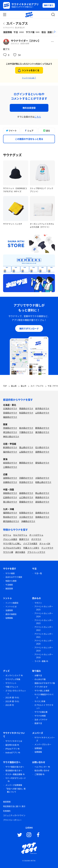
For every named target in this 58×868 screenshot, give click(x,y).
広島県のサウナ (10, 497)
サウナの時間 (40, 716)
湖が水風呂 (20, 552)
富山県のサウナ (26, 447)
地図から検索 (11, 581)
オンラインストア (13, 675)
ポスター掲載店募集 (14, 774)
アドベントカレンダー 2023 (44, 622)
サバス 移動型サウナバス (44, 696)
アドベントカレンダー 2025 (44, 608)
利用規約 (7, 811)
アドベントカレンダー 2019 (44, 649)
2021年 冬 (10, 705)
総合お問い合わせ (42, 771)
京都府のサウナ (26, 478)
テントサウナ (47, 548)
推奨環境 (7, 802)
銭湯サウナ (24, 539)
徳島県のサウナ (42, 497)
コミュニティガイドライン (14, 815)
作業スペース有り (31, 548)
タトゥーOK (45, 543)
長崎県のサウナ (42, 513)
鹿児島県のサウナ (11, 521)
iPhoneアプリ (11, 749)
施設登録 (9, 589)
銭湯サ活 (38, 723)
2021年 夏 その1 (12, 698)
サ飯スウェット (12, 687)
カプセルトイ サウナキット (44, 707)
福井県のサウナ (10, 452)
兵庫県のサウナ (10, 482)
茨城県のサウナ (10, 428)
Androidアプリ (12, 753)
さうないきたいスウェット (16, 692)
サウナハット (11, 683)
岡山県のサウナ (42, 493)
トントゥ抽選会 (12, 603)
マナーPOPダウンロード (16, 778)
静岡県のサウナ (26, 463)
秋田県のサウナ (26, 413)
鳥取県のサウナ (10, 493)
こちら (38, 117)
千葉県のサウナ (26, 432)
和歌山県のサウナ (43, 482)
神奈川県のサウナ (11, 436)
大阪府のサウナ (42, 478)
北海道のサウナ (10, 408)
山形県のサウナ (42, 413)
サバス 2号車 (40, 701)
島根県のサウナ (26, 493)
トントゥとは (11, 607)
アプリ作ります (41, 687)
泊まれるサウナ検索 (14, 577)
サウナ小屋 (8, 552)
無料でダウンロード (29, 328)
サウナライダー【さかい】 (26, 41)
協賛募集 (9, 618)
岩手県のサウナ (42, 408)
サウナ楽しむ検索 (42, 691)
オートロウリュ (36, 535)
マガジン (38, 603)
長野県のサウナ (42, 452)
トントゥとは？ (29, 78)
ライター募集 (40, 661)
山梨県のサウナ (26, 452)
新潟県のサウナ (10, 447)
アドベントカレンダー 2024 (44, 615)
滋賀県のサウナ (10, 478)
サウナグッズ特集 (13, 679)
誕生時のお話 (11, 745)
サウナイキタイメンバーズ (45, 739)
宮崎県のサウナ (42, 517)
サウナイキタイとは (14, 741)
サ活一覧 (38, 573)
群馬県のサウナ (42, 428)
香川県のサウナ (10, 502)
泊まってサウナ (41, 720)
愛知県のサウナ (42, 463)
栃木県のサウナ (26, 428)
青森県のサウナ (26, 408)
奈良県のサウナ (26, 482)
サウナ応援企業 (41, 712)
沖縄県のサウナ (28, 521)
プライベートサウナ (36, 552)
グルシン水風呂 (10, 539)
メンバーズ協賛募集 (14, 785)
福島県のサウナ (10, 417)
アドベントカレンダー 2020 (44, 642)
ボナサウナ (36, 539)
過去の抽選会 (11, 614)
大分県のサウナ (26, 517)
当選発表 (9, 610)
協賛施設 (38, 748)
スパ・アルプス (17, 23)
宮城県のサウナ (10, 413)
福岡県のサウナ (10, 513)
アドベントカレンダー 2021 (44, 635)
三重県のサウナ (10, 467)
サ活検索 (9, 585)
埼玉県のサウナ (10, 432)
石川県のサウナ (42, 447)
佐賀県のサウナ (26, 513)
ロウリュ (7, 535)
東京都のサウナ (42, 432)
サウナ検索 (10, 573)
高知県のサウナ (42, 502)
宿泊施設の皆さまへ (14, 771)
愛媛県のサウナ (26, 502)
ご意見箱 (38, 774)
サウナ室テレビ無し (12, 543)
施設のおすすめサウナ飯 (45, 683)
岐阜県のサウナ (10, 463)
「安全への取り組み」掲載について (15, 790)
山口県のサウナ (26, 497)
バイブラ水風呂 (30, 543)
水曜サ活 (38, 675)
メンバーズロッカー (43, 744)
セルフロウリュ (20, 535)
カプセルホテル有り (12, 548)
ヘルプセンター (41, 767)
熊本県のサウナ (10, 517)
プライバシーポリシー (12, 820)
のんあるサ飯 (40, 679)
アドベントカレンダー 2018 (44, 656)
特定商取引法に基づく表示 (14, 806)
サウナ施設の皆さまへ (15, 767)
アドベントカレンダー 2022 (44, 629)
